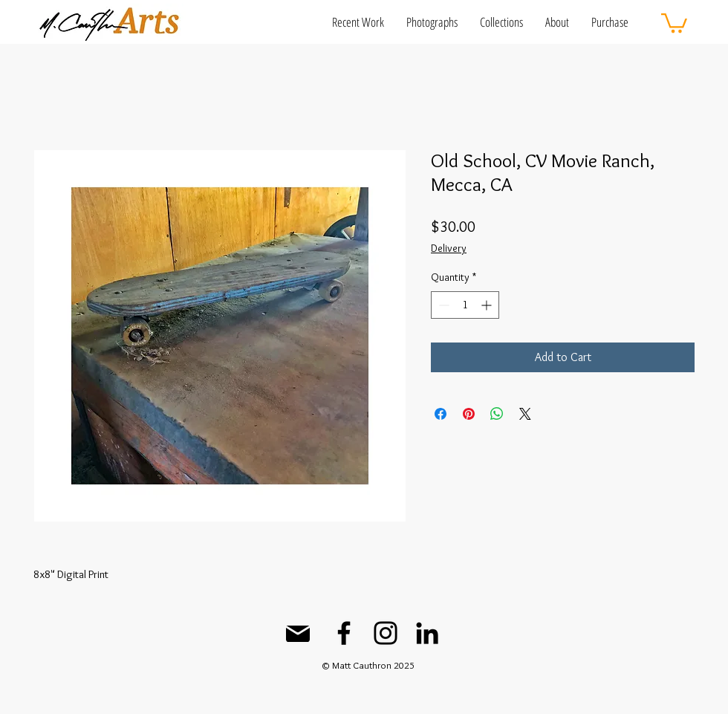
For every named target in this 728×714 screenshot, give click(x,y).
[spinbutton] (465, 305)
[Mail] (298, 634)
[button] (358, 22)
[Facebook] (344, 633)
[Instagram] (386, 633)
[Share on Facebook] (441, 414)
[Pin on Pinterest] (469, 414)
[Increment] (488, 305)
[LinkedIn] (427, 633)
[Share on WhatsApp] (497, 414)
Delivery (449, 248)
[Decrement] (442, 305)
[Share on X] (525, 414)
